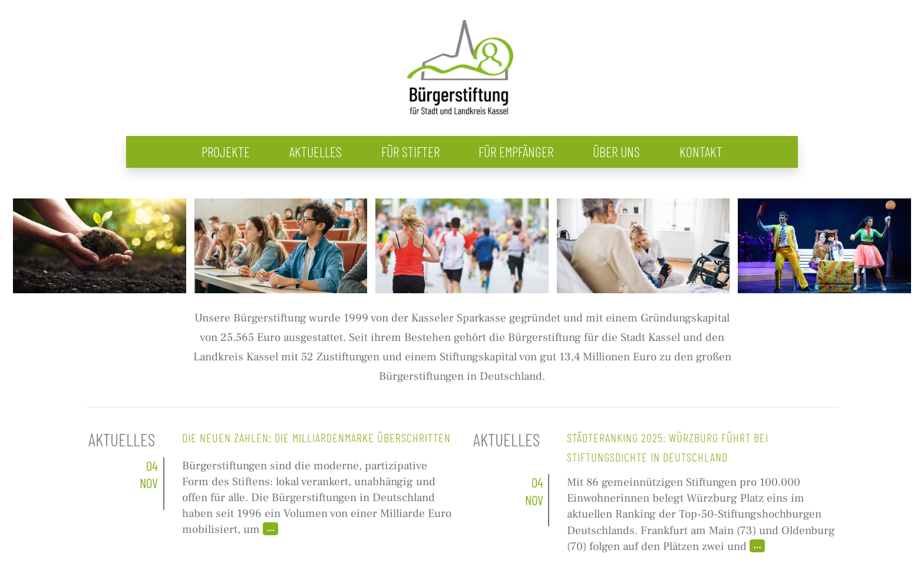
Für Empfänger (516, 152)
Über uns (616, 152)
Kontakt (701, 152)
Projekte (226, 152)
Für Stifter (410, 152)
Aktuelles (316, 152)
